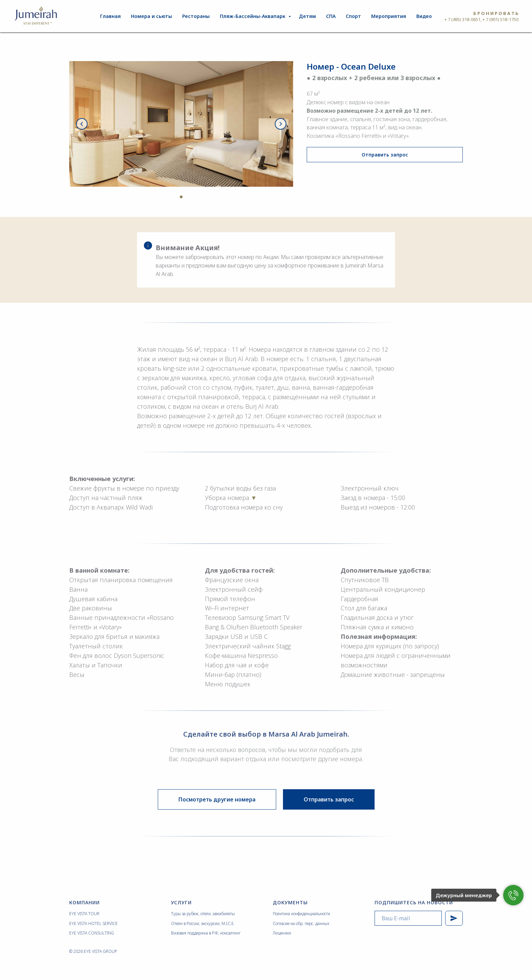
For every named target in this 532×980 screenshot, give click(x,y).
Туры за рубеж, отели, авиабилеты (203, 914)
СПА (331, 16)
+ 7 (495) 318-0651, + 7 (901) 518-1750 (481, 19)
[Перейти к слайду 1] (169, 197)
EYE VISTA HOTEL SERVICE (93, 923)
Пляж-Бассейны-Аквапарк (253, 16)
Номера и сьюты (151, 16)
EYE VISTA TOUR (84, 914)
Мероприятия (389, 16)
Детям (307, 16)
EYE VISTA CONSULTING (92, 933)
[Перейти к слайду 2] (175, 197)
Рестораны (196, 16)
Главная (110, 16)
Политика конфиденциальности (301, 914)
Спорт (353, 16)
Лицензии (282, 933)
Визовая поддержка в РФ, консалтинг (206, 933)
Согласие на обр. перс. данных (301, 923)
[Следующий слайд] (281, 124)
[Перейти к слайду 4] (187, 197)
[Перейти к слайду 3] (181, 197)
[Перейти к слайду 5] (193, 197)
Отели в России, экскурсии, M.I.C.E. (203, 923)
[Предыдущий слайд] (82, 124)
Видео (424, 16)
